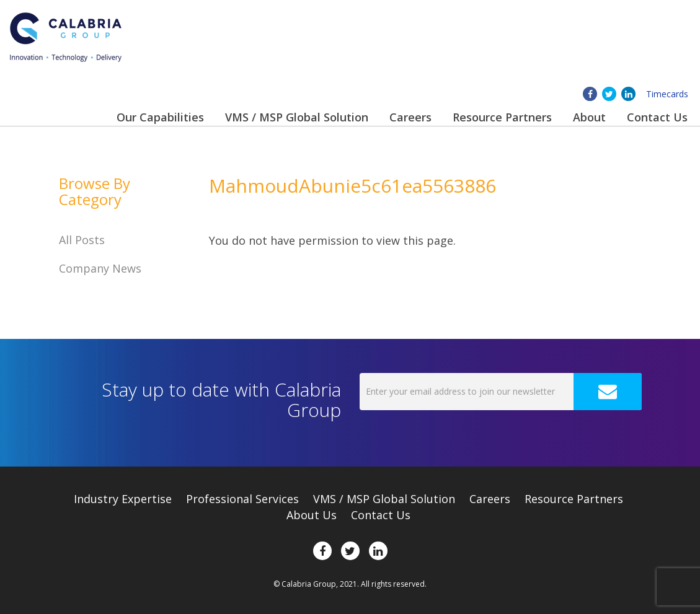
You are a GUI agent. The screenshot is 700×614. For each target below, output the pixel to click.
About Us (312, 515)
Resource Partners (502, 117)
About (589, 117)
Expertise (123, 499)
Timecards (667, 94)
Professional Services (242, 499)
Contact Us (657, 117)
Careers (410, 117)
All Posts (82, 240)
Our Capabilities (160, 117)
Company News (100, 268)
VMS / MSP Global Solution (297, 117)
